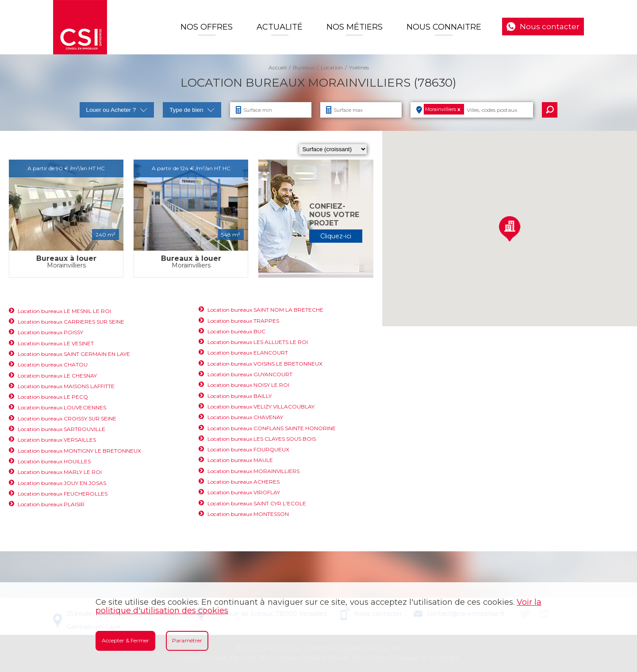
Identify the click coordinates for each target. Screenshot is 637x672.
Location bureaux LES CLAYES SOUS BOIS (262, 439)
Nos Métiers (355, 27)
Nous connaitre (444, 27)
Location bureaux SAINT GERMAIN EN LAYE (74, 354)
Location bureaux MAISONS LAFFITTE (66, 386)
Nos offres (207, 27)
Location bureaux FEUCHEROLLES (63, 494)
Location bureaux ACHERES (244, 482)
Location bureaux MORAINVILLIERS (253, 471)
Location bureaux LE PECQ (53, 397)
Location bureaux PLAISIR (51, 504)
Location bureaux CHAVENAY (245, 417)
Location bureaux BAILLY (240, 396)
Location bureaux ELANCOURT (248, 353)
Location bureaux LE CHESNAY (57, 376)
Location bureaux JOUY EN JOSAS (62, 483)
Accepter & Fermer (125, 640)
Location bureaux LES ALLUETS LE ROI (258, 342)
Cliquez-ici (336, 236)
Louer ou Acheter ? (117, 110)
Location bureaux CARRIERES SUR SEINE (71, 322)
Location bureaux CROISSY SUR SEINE (67, 418)
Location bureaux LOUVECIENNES (62, 407)
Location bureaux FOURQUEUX (248, 449)
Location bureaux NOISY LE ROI (248, 385)
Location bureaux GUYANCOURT (250, 374)
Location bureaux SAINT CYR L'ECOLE (257, 503)
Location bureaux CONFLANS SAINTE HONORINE (272, 428)
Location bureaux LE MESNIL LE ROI (64, 311)
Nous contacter (550, 27)
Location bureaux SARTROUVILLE (61, 429)
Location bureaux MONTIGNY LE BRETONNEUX (79, 451)
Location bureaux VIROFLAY (244, 492)
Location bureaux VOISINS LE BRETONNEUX (265, 364)
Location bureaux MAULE (240, 460)
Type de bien (192, 110)
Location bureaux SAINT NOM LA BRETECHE (265, 310)
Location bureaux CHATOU (53, 365)
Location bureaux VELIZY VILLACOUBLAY (261, 407)
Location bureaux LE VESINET (56, 343)
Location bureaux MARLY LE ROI (60, 472)
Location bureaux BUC (236, 331)
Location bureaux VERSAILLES (57, 440)
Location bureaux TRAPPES (243, 321)
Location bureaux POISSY (50, 332)
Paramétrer (187, 640)
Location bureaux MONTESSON (248, 514)
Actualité (280, 27)
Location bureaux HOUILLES (54, 461)
